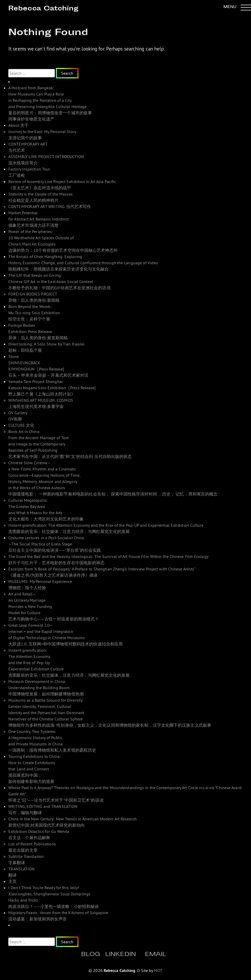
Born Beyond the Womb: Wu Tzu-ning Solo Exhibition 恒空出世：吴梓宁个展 (34, 313)
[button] (237, 7)
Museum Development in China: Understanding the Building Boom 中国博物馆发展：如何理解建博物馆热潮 (46, 688)
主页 (12, 881)
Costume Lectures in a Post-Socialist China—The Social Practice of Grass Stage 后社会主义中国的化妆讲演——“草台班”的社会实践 (55, 544)
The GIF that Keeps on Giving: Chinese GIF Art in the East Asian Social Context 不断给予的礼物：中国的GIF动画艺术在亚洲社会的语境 (60, 281)
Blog (91, 955)
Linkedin (121, 955)
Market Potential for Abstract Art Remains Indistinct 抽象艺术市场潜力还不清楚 (39, 219)
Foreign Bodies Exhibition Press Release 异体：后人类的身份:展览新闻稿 (38, 331)
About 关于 (18, 125)
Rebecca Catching (43, 9)
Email (156, 955)
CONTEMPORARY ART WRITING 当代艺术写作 (50, 206)
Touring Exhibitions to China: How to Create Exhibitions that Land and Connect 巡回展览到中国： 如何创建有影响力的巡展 (34, 769)
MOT (158, 970)
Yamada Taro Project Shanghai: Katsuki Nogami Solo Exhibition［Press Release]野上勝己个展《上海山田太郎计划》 (52, 388)
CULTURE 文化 (21, 425)
